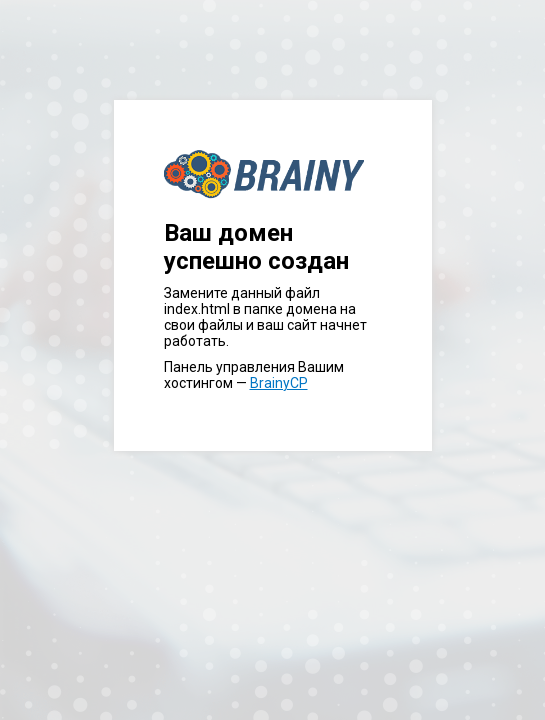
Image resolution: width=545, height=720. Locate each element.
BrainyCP (279, 383)
